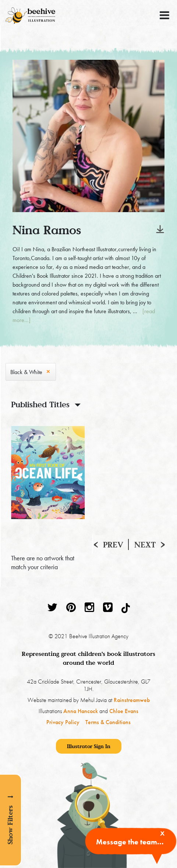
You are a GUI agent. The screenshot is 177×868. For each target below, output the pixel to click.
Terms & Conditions (108, 722)
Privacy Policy (63, 722)
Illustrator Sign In (89, 746)
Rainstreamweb (132, 700)
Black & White (26, 372)
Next (145, 544)
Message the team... (130, 842)
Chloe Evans (124, 711)
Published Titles (40, 404)
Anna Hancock (81, 711)
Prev (113, 544)
